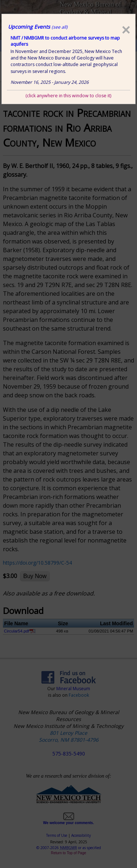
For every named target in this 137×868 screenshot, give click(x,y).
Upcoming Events (38, 27)
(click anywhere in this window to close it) (68, 96)
